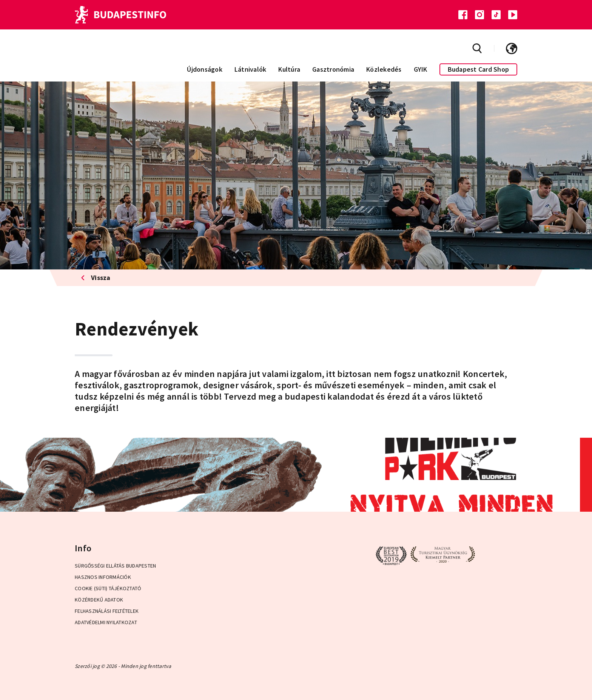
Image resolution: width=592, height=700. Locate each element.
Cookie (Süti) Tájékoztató (108, 588)
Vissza (96, 278)
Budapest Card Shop (479, 69)
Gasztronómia (333, 69)
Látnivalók (251, 69)
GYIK (421, 69)
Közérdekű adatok (99, 600)
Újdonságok (205, 69)
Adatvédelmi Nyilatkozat (106, 622)
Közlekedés (384, 69)
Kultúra (289, 69)
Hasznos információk (103, 577)
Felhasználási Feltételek (107, 611)
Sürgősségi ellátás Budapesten (115, 566)
